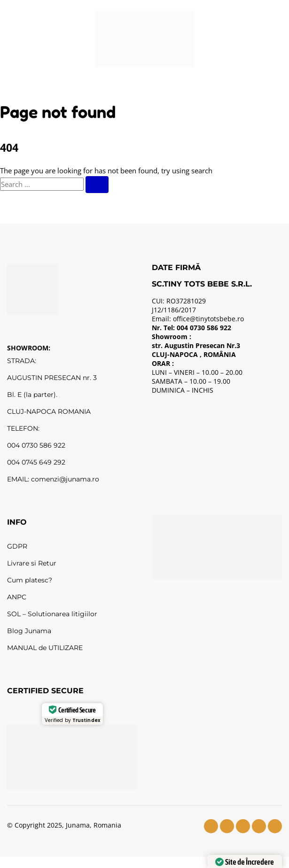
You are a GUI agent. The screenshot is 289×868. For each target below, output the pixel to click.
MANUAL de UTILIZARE (45, 648)
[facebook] (211, 826)
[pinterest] (275, 826)
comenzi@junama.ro (65, 479)
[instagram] (227, 826)
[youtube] (243, 826)
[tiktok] (259, 826)
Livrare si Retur (32, 563)
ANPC (17, 597)
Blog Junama (29, 631)
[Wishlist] (215, 39)
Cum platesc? (30, 580)
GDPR (17, 546)
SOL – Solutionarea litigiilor (52, 614)
